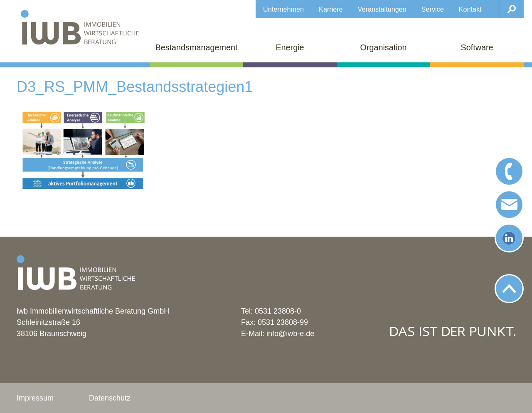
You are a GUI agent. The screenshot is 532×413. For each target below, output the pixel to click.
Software (477, 47)
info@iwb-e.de (290, 334)
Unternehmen (283, 9)
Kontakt (470, 9)
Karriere (331, 9)
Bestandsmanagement (197, 47)
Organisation (383, 47)
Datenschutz (110, 398)
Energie (290, 47)
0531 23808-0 (278, 311)
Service (433, 9)
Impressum (35, 398)
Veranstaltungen (382, 9)
